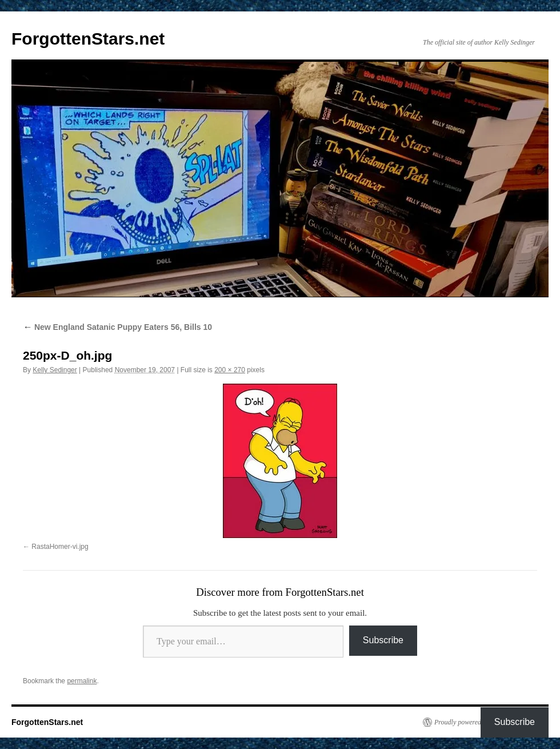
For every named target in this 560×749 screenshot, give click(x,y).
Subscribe (383, 640)
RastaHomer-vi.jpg (60, 547)
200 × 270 (230, 370)
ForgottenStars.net (88, 39)
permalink (82, 681)
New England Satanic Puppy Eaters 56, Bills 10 (117, 327)
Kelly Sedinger (55, 370)
